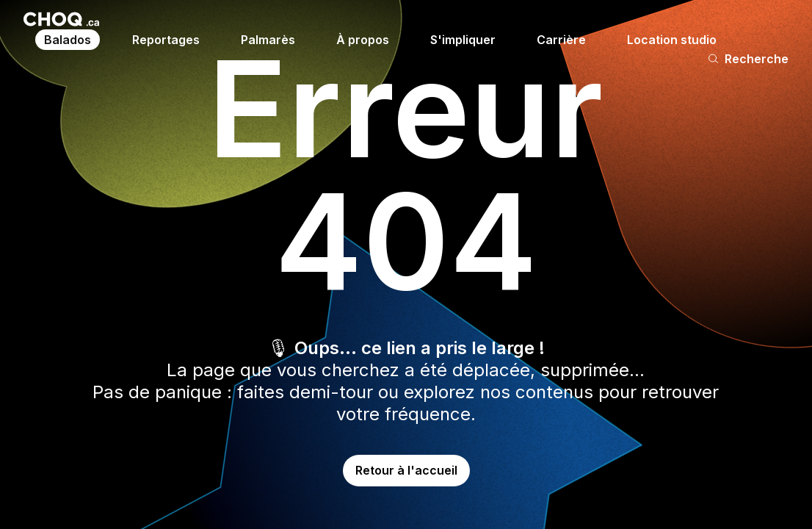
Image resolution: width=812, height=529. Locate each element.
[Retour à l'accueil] (61, 19)
